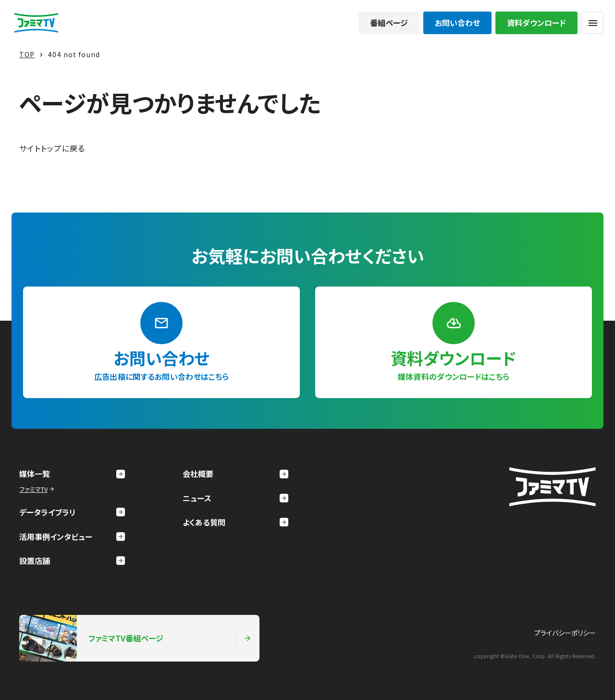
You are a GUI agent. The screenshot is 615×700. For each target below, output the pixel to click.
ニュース (235, 498)
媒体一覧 (72, 474)
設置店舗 (72, 561)
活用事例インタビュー (72, 537)
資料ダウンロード (536, 23)
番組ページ (389, 23)
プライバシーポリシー (565, 633)
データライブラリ (72, 512)
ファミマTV (38, 489)
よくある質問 (235, 522)
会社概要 (235, 474)
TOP (27, 54)
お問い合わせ (457, 23)
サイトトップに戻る (52, 148)
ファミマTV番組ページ (135, 638)
